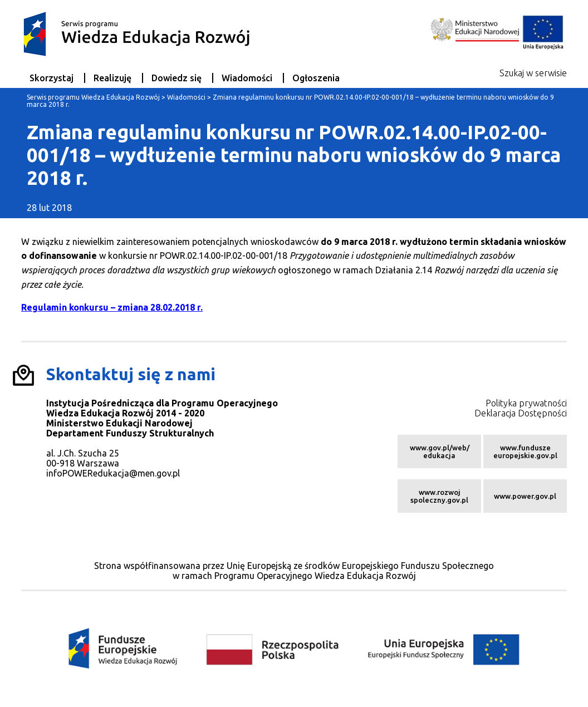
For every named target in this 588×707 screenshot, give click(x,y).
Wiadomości (247, 78)
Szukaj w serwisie (533, 73)
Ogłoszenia (316, 78)
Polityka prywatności (526, 403)
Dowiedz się (177, 78)
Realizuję (112, 78)
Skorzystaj (52, 78)
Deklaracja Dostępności (521, 413)
